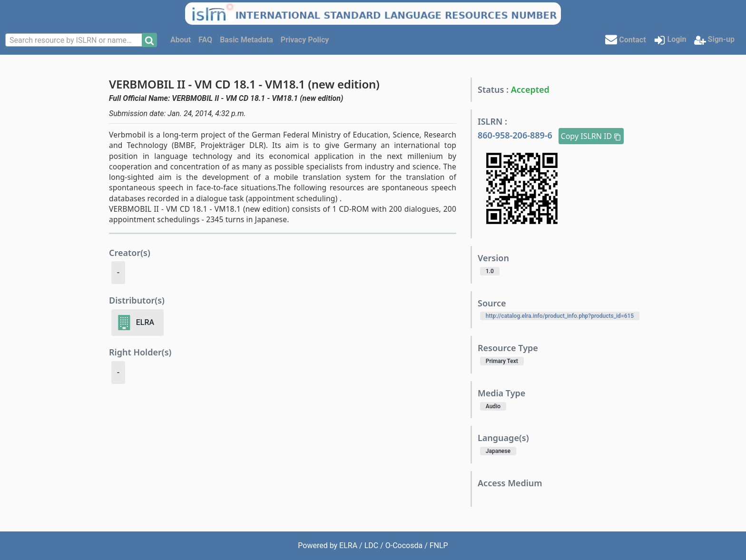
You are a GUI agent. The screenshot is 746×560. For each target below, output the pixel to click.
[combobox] (75, 40)
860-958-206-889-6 (516, 135)
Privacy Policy (305, 40)
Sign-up (714, 40)
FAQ (205, 40)
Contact (625, 39)
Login (670, 40)
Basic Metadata (246, 40)
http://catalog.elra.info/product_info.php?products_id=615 (560, 316)
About (181, 40)
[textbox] (75, 40)
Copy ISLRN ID (591, 136)
